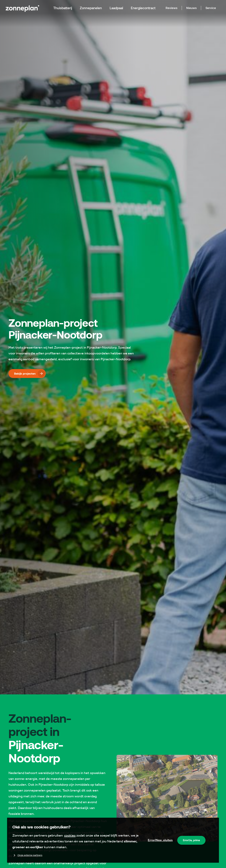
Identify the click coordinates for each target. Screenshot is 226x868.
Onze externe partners (27, 855)
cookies (70, 835)
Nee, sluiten (160, 840)
